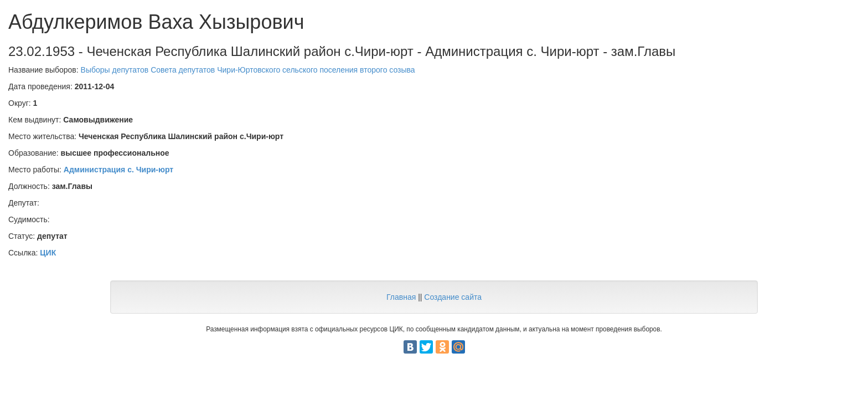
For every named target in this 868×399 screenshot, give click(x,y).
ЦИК (48, 253)
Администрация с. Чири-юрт (118, 170)
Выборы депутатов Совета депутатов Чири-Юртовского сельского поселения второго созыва (248, 70)
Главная (401, 297)
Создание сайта (453, 297)
